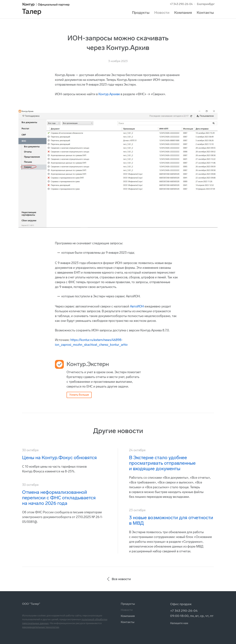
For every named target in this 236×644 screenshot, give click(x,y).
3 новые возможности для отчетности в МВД (171, 520)
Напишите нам (179, 623)
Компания (183, 13)
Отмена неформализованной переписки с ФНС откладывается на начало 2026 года (59, 498)
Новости (162, 13)
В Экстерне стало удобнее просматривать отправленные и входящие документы (162, 463)
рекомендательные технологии (41, 627)
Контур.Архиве (109, 94)
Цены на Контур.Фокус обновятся (59, 458)
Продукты (141, 13)
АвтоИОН (137, 306)
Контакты (205, 13)
